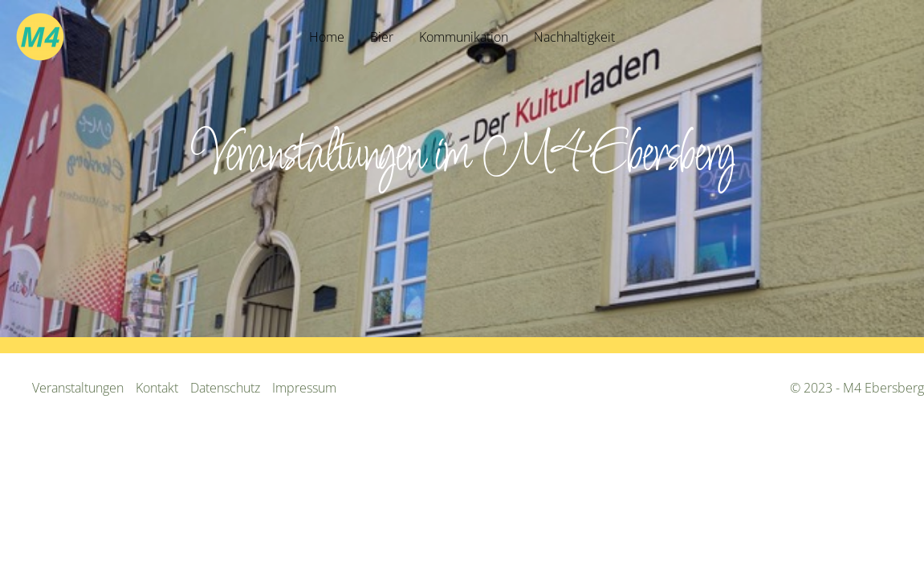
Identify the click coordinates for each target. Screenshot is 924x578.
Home (327, 37)
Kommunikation (464, 37)
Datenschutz (225, 388)
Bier (382, 37)
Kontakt (157, 388)
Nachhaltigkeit (574, 37)
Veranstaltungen (78, 388)
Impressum (304, 388)
